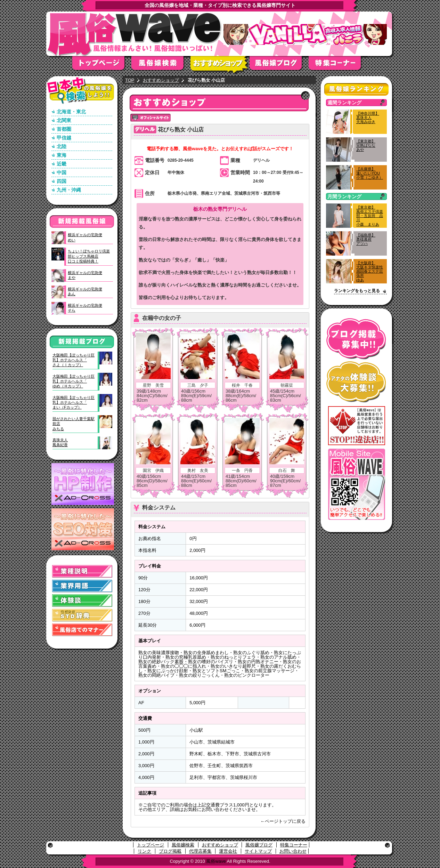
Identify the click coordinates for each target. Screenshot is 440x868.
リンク (144, 851)
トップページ (102, 65)
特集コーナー (294, 845)
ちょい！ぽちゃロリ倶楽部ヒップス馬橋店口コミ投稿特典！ (89, 256)
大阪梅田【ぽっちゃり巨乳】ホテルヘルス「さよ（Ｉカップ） (74, 360)
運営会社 (228, 851)
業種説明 (82, 572)
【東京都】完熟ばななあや (366, 145)
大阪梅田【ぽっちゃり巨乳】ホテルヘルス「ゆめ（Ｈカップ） (74, 381)
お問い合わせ (293, 851)
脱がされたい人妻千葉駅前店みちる (74, 424)
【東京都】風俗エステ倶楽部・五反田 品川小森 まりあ (370, 216)
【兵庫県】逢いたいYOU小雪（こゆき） (370, 173)
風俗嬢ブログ (279, 65)
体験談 (82, 601)
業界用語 (82, 586)
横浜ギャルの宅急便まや (85, 275)
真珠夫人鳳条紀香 (60, 442)
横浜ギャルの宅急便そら (85, 308)
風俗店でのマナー (82, 630)
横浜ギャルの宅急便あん (85, 291)
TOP (130, 80)
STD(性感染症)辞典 (82, 615)
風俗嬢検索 (161, 65)
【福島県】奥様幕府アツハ (366, 239)
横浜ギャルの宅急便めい (85, 237)
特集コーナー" (338, 65)
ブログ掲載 (170, 851)
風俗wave (216, 861)
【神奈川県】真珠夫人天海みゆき (368, 118)
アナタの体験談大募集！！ (356, 382)
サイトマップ (258, 851)
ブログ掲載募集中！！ (356, 339)
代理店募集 (200, 851)
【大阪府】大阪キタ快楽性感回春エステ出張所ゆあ (370, 271)
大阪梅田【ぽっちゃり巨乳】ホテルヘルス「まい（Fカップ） (74, 403)
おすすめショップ (220, 65)
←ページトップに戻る (283, 821)
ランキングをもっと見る (357, 291)
